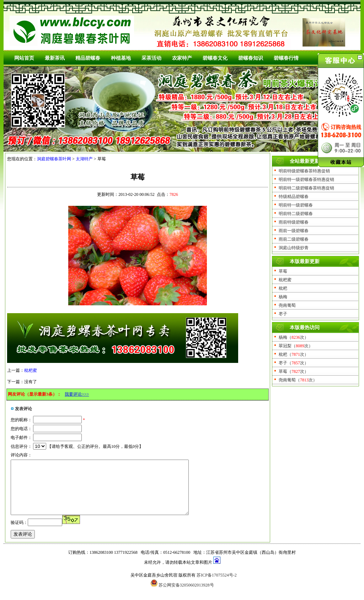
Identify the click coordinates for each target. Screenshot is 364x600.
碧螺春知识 (251, 58)
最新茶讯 (55, 58)
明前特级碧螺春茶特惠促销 (304, 171)
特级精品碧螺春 (294, 197)
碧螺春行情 (286, 58)
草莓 (283, 271)
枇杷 (283, 288)
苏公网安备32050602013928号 (186, 596)
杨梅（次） (294, 337)
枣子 (283, 314)
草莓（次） (294, 371)
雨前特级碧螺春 (294, 222)
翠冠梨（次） (296, 346)
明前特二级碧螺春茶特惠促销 (306, 188)
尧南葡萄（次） (298, 380)
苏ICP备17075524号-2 (217, 586)
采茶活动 (151, 58)
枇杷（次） (294, 354)
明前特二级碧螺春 (296, 214)
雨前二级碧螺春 (294, 239)
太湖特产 (84, 159)
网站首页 (24, 58)
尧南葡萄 (287, 305)
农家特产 (182, 58)
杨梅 (283, 297)
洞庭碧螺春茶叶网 (54, 159)
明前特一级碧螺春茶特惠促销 (306, 180)
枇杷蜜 (31, 370)
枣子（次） (294, 363)
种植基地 (121, 58)
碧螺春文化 (215, 58)
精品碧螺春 (88, 58)
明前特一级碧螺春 (296, 205)
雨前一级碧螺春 (294, 231)
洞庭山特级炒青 (294, 248)
